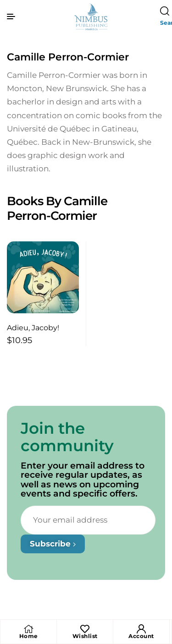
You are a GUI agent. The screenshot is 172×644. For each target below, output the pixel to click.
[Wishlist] (85, 629)
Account (141, 636)
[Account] (141, 629)
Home (29, 636)
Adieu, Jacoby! (33, 328)
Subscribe (53, 544)
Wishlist (85, 636)
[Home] (28, 629)
